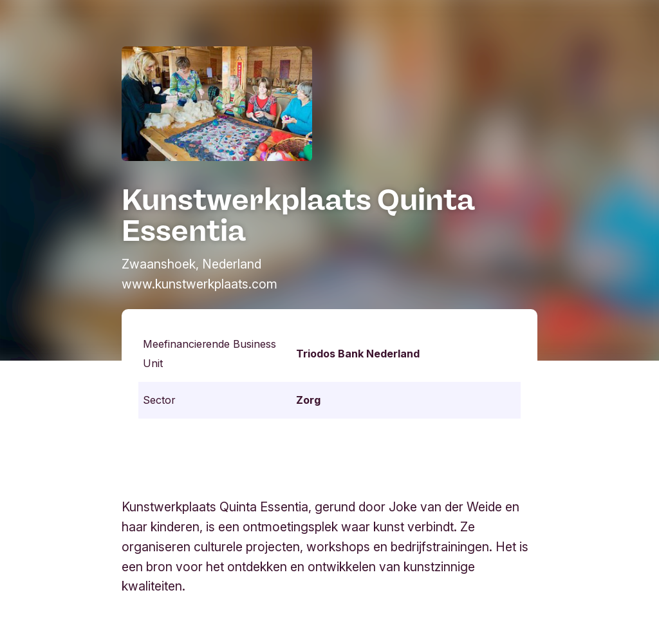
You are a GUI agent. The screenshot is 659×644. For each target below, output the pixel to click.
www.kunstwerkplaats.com (200, 284)
